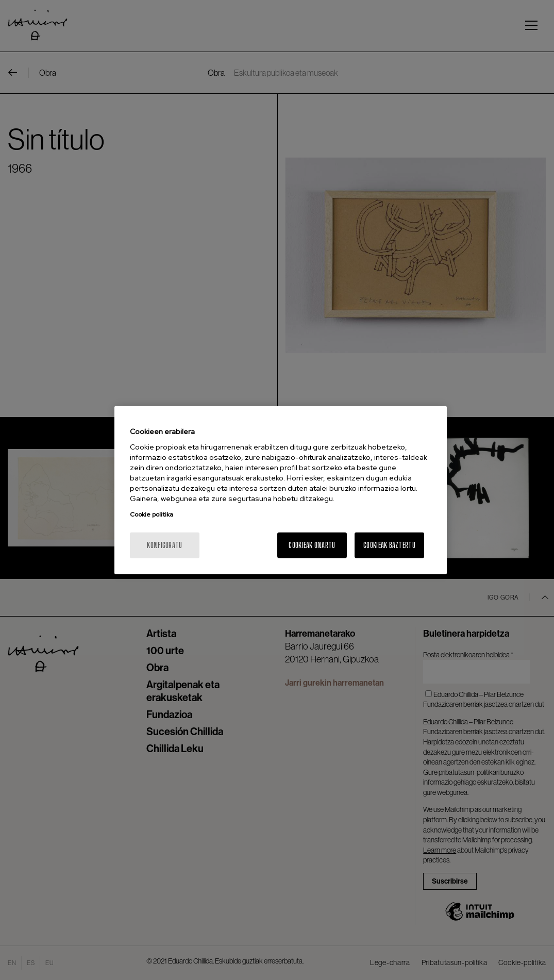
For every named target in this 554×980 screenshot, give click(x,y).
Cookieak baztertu (389, 545)
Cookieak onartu (312, 545)
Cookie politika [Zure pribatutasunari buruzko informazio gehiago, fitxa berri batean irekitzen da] (152, 514)
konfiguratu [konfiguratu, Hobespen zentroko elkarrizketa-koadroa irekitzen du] (164, 545)
